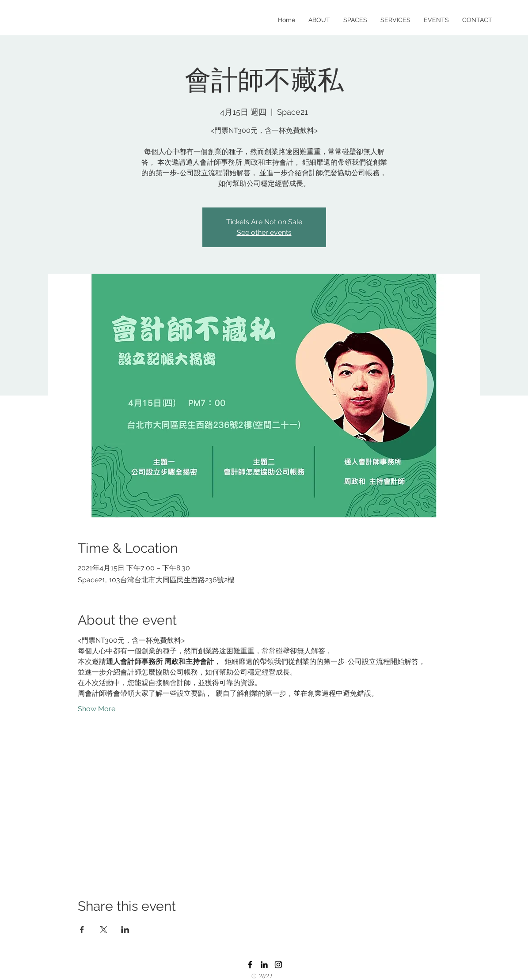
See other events (264, 232)
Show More (97, 709)
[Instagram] (278, 965)
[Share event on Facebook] (82, 930)
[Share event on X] (104, 930)
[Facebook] (250, 965)
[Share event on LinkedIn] (125, 930)
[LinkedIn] (264, 965)
